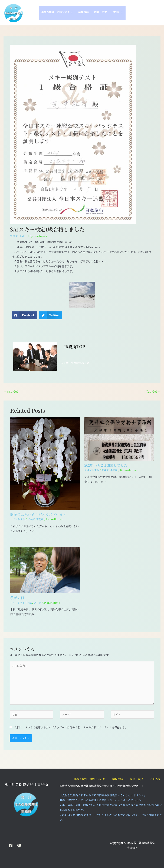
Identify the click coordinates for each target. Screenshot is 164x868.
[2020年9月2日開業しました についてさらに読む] (119, 439)
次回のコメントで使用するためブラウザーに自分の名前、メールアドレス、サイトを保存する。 (71, 727)
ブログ (14, 236)
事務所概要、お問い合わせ (57, 13)
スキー (23, 236)
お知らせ (118, 13)
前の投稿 (11, 391)
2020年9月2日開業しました (106, 465)
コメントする (18, 519)
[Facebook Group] (19, 846)
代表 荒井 (101, 13)
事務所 (40, 519)
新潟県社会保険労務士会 (75, 363)
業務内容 (83, 13)
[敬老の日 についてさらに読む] (45, 570)
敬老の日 (17, 598)
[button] (24, 315)
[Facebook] (11, 846)
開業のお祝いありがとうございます (38, 514)
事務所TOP (73, 347)
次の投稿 (153, 391)
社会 (30, 603)
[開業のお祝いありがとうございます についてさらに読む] (45, 463)
